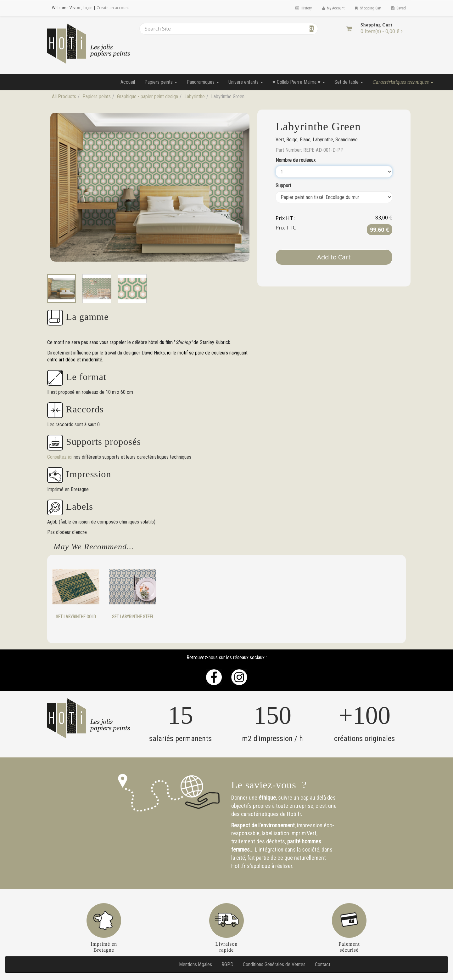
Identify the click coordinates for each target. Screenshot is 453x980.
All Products (64, 96)
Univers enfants (246, 82)
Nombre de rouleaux (296, 160)
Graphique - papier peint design (148, 96)
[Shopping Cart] (349, 29)
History (303, 8)
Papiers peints (161, 82)
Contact (323, 964)
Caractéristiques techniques (403, 82)
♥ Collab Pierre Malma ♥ (299, 82)
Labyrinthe (195, 96)
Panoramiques (203, 82)
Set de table (349, 82)
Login (88, 8)
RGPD (227, 964)
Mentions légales (196, 964)
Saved (398, 8)
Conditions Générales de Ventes (274, 964)
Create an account (113, 8)
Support (283, 186)
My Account (333, 8)
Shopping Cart (367, 8)
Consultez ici (60, 457)
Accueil (128, 82)
